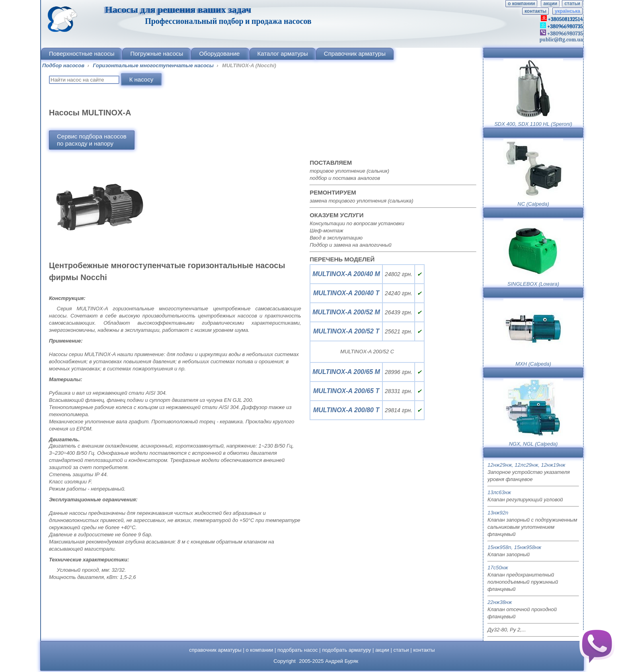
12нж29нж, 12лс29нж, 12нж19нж (526, 465)
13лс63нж (499, 492)
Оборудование (220, 54)
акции (550, 4)
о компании (521, 4)
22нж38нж (500, 602)
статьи (572, 4)
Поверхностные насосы (82, 54)
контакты (535, 11)
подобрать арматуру (346, 650)
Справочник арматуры (355, 54)
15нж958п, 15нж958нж (514, 547)
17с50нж (498, 568)
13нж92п (498, 513)
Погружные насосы (157, 54)
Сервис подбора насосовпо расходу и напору (92, 140)
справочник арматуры (215, 650)
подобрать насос (298, 650)
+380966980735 (565, 34)
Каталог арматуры (283, 54)
